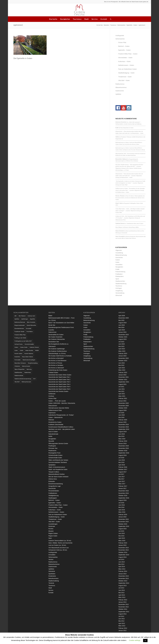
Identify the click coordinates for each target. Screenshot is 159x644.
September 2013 (124, 583)
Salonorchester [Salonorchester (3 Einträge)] (26, 366)
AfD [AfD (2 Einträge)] (15, 316)
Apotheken (52, 574)
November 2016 (124, 493)
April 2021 (122, 394)
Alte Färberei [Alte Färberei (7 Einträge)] (22, 316)
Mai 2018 (121, 462)
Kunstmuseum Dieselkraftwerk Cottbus (61, 427)
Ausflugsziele (120, 36)
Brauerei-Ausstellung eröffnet (131, 227)
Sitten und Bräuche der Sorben (58, 460)
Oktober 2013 (123, 581)
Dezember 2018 (124, 446)
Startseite (53, 19)
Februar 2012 (123, 628)
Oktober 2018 (123, 451)
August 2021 (123, 384)
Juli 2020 (121, 413)
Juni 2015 (122, 533)
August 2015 (123, 529)
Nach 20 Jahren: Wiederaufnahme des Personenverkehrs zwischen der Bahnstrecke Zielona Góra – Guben (130, 198)
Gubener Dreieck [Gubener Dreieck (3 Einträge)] (34, 347)
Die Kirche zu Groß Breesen (57, 361)
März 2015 (122, 541)
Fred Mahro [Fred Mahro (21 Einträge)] (30, 332)
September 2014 (124, 555)
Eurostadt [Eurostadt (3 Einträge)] (29, 328)
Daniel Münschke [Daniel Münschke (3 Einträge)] (31, 325)
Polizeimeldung (120, 272)
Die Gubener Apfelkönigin (57, 349)
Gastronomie (120, 91)
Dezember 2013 (124, 576)
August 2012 (123, 614)
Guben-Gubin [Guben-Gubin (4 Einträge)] (24, 347)
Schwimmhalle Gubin (55, 458)
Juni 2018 (122, 460)
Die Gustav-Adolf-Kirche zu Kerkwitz (60, 356)
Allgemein (119, 250)
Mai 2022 (121, 365)
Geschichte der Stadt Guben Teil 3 (59, 382)
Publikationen (53, 493)
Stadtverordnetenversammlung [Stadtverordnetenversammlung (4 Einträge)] (23, 379)
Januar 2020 (122, 422)
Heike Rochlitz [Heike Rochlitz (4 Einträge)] (29, 350)
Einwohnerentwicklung (56, 484)
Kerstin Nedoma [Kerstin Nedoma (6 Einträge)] (29, 354)
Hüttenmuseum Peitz (121, 220)
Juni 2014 (122, 562)
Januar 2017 (122, 488)
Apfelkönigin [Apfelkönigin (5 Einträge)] (25, 319)
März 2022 (122, 370)
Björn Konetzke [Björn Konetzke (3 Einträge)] (31, 322)
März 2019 (122, 439)
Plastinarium (52, 451)
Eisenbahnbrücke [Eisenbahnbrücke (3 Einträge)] (19, 328)
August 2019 (123, 432)
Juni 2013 (122, 590)
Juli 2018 (121, 458)
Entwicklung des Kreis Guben (58, 370)
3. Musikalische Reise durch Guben (135, 223)
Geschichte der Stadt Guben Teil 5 (59, 387)
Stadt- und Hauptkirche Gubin (58, 469)
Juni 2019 (122, 434)
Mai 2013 (121, 593)
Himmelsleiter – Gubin (125, 58)
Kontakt (104, 19)
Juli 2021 (121, 387)
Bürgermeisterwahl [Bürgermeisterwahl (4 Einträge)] (20, 325)
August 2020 (123, 410)
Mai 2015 (121, 536)
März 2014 (122, 569)
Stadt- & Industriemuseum (129, 155)
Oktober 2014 (123, 552)
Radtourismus (120, 84)
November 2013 (124, 578)
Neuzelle (51, 441)
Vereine (51, 559)
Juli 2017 (121, 474)
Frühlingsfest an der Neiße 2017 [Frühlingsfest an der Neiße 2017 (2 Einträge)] (23, 341)
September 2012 (124, 612)
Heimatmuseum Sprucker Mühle (59, 408)
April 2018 (122, 465)
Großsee (51, 396)
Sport (117, 279)
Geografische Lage (55, 486)
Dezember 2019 (124, 424)
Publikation (119, 274)
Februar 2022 (123, 372)
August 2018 (123, 455)
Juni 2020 (122, 415)
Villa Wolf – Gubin (124, 80)
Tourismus (77, 19)
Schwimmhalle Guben (55, 455)
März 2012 (122, 626)
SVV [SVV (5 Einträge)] (34, 379)
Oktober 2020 (123, 408)
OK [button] (145, 640)
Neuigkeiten (65, 19)
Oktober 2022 (123, 361)
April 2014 (122, 567)
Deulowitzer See (54, 342)
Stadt (87, 19)
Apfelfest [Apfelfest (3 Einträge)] (17, 319)
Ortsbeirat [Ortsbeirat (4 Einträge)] (17, 366)
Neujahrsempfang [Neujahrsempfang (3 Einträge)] (33, 363)
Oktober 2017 (123, 469)
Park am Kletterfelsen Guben (127, 69)
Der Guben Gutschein (55, 337)
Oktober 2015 (123, 524)
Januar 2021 (122, 401)
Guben (118, 260)
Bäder (50, 316)
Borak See (52, 325)
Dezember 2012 (124, 604)
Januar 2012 (122, 630)
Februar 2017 (123, 486)
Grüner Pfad (122, 42)
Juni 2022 (122, 363)
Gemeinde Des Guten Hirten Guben (60, 375)
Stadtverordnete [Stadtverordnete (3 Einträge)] (19, 376)
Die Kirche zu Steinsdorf (56, 368)
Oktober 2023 (123, 337)
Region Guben (53, 533)
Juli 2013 (121, 588)
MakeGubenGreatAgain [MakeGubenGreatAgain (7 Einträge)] (29, 360)
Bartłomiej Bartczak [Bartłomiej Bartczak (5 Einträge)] (20, 322)
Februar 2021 (123, 398)
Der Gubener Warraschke (57, 339)
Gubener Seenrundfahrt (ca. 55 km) (60, 541)
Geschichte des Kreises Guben (132, 144)
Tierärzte (51, 583)
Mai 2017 (121, 479)
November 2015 (124, 522)
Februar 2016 (123, 515)
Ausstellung (119, 253)
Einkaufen (52, 481)
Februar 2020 (123, 420)
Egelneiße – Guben (132, 25)
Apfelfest (118, 94)
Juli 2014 (121, 559)
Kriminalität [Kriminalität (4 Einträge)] (17, 360)
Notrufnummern (53, 578)
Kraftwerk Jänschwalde (56, 424)
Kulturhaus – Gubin (124, 61)
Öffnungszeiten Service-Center (58, 443)
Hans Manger (119, 227)
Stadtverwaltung (54, 581)
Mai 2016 (121, 507)
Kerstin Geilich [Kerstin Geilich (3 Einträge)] (18, 354)
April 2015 (122, 538)
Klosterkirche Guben (55, 422)
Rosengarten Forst (54, 453)
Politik (117, 269)
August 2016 (123, 500)
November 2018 (124, 448)
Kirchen (51, 529)
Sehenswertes (121, 25)
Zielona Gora (53, 479)
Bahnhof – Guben (124, 46)
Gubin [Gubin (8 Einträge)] (16, 350)
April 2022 (122, 368)
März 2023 (122, 351)
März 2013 (122, 597)
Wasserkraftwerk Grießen (57, 474)
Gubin (117, 262)
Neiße (50, 436)
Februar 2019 (123, 441)
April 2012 (122, 623)
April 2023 (122, 349)
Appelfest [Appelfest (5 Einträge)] (33, 319)
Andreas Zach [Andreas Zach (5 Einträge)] (31, 316)
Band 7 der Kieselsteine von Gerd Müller (61, 323)
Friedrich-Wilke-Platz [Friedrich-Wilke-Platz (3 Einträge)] (20, 335)
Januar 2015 (122, 545)
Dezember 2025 (124, 318)
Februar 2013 (123, 600)
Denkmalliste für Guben (56, 335)
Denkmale (52, 526)
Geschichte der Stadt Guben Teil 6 (59, 389)
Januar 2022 (122, 375)
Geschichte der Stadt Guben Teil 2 (59, 380)
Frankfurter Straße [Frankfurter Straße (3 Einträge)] (19, 332)
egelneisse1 (18, 25)
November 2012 (124, 607)
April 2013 (122, 595)
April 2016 (122, 510)
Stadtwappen (53, 498)
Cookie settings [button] (135, 640)
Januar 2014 (122, 574)
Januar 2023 (122, 356)
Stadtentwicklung (121, 284)
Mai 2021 (121, 391)
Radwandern (120, 276)
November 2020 (124, 406)
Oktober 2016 (123, 496)
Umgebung (119, 291)
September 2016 (124, 498)
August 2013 (123, 586)
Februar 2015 (123, 543)
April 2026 (122, 316)
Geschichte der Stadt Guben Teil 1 (59, 377)
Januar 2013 (122, 602)
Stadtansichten (120, 281)
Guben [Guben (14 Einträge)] (16, 347)
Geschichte (119, 258)
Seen (50, 538)
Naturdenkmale (53, 434)
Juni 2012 (122, 619)
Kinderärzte (52, 576)
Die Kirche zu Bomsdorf (56, 358)
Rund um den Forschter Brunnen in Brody (135, 150)
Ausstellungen (53, 524)
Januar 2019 (122, 443)
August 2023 (123, 339)
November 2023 (124, 335)
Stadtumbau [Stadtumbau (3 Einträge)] (28, 372)
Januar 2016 (122, 517)
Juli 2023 (121, 342)
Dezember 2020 (124, 403)
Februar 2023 (123, 353)
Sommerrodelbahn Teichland (58, 462)
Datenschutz (52, 332)
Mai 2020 (121, 417)
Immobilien (119, 265)
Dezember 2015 (124, 519)
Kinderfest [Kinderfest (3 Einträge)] (17, 357)
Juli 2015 (121, 531)
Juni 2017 (122, 477)
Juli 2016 (121, 503)
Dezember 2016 (124, 491)
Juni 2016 (122, 505)
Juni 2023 (122, 344)
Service (95, 19)
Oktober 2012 (123, 609)
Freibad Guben (53, 372)
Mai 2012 (121, 621)
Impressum (52, 413)
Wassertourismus (121, 87)
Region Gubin (53, 536)
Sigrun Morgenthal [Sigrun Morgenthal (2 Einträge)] (19, 369)
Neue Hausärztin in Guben (127, 128)
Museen (51, 531)
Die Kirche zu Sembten (56, 365)
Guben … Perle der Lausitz (57, 401)
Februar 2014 (123, 571)
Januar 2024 (122, 332)
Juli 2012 (121, 616)
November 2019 (124, 427)
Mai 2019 (121, 436)
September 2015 (124, 526)
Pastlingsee (52, 446)
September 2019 (124, 429)
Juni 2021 (122, 389)
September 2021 (124, 382)
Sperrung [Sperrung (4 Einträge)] (29, 369)
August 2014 (123, 557)
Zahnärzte (52, 571)
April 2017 (122, 481)
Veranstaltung (120, 293)
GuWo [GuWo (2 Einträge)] (21, 350)
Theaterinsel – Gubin (125, 77)
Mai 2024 (121, 327)
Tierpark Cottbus (54, 472)
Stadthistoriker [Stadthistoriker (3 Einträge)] (18, 372)
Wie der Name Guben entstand (58, 477)
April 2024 (122, 330)
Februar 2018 (123, 467)
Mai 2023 (121, 346)
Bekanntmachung (121, 255)
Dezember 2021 (124, 377)
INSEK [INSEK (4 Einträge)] (37, 350)
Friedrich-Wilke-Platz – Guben (128, 54)
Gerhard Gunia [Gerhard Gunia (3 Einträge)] (18, 344)
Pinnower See (53, 448)
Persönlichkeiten (54, 491)
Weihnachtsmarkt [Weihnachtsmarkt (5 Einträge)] (26, 382)
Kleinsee (51, 420)
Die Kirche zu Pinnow (55, 363)
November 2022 (124, 358)
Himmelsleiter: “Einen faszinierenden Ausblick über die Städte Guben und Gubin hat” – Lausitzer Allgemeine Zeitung (129, 176)
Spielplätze (52, 465)
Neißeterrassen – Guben (126, 65)
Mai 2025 (121, 320)
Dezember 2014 (124, 548)
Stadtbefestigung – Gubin (126, 73)
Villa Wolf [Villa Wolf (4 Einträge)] (17, 382)
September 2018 (124, 453)
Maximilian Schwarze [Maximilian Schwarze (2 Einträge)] (20, 363)
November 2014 (124, 550)
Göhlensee (52, 394)
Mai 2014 (121, 564)
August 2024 (123, 323)
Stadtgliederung (53, 496)
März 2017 (122, 484)
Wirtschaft (119, 295)
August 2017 (123, 472)
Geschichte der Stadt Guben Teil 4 (59, 384)
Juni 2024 (122, 325)
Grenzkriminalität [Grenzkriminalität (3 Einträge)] (29, 344)
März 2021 (122, 396)
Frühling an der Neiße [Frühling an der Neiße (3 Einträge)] (20, 338)
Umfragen (119, 288)
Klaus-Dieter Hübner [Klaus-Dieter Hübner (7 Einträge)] (28, 357)
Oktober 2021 (123, 380)
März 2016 (122, 512)
